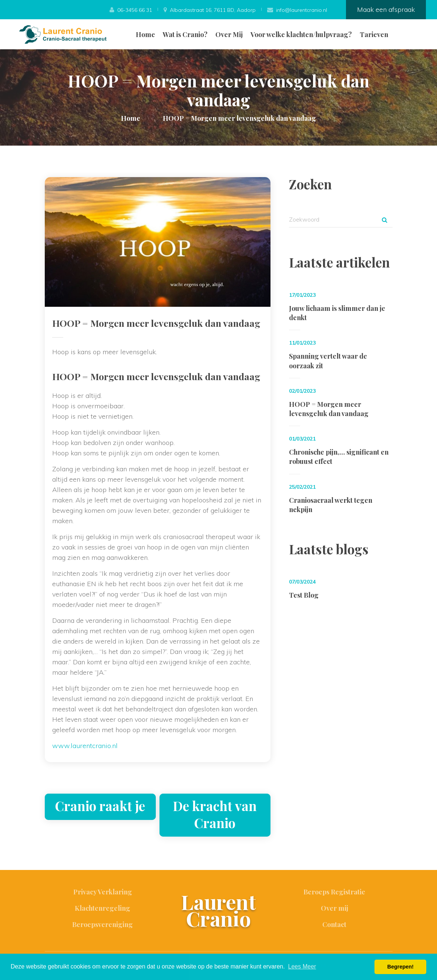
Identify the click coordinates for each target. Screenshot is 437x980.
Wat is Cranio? (185, 34)
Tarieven (374, 34)
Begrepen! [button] (401, 967)
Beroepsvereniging (102, 924)
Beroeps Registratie (334, 892)
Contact (334, 924)
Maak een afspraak (386, 9)
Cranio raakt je (100, 806)
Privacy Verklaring (103, 892)
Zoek (385, 220)
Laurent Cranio (218, 910)
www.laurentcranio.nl (85, 746)
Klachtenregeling (102, 908)
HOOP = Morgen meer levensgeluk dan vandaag (329, 409)
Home (145, 34)
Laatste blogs (329, 549)
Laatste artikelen (339, 262)
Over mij (335, 908)
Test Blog (304, 595)
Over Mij (229, 34)
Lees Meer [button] (302, 966)
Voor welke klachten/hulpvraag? (301, 34)
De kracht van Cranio (215, 814)
